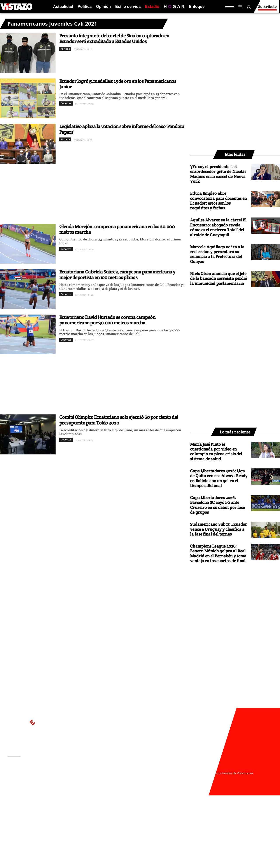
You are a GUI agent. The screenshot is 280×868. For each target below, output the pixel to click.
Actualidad (63, 7)
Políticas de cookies (105, 778)
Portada (65, 49)
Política (85, 7)
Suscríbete (267, 8)
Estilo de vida (128, 7)
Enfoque (197, 7)
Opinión (103, 7)
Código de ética (68, 782)
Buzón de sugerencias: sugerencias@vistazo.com (91, 786)
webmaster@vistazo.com (191, 769)
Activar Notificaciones (30, 775)
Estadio (152, 7)
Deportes (66, 103)
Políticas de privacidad (73, 778)
